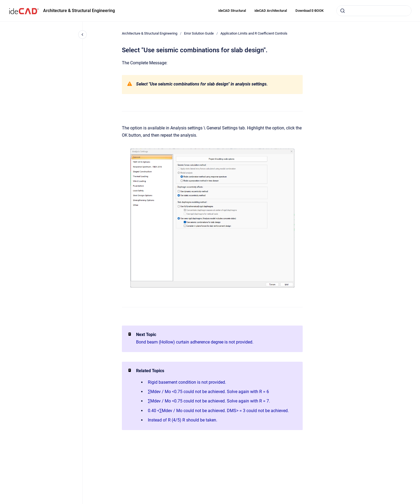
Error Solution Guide (199, 33)
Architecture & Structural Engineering (79, 11)
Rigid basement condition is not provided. (187, 382)
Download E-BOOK (310, 11)
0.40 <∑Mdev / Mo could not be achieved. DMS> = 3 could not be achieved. (218, 411)
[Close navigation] (82, 35)
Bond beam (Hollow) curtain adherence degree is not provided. (195, 342)
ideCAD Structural (232, 11)
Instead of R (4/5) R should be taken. (183, 420)
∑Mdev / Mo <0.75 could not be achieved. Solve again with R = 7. (209, 401)
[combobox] (374, 11)
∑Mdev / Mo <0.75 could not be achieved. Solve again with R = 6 (208, 392)
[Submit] (343, 11)
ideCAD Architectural (271, 11)
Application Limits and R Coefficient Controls (254, 33)
